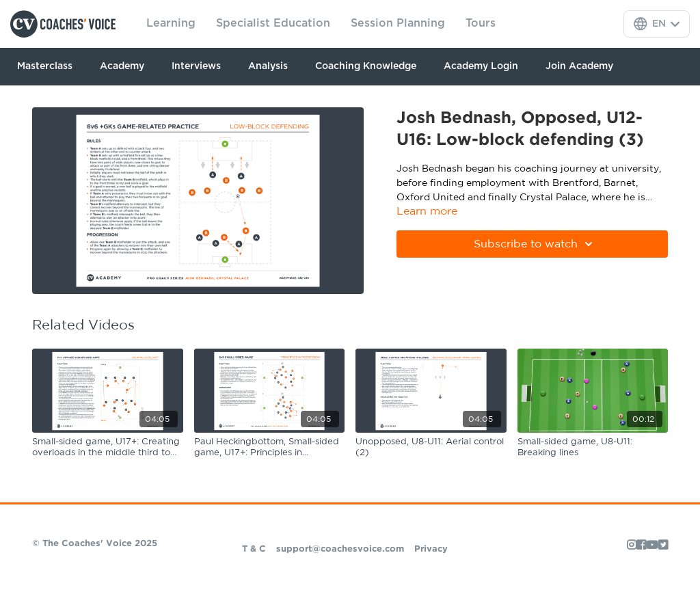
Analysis (268, 66)
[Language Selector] (657, 24)
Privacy (431, 549)
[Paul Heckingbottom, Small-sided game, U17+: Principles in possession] (270, 447)
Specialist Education (273, 23)
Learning (171, 23)
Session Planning (398, 23)
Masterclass (45, 66)
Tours (481, 23)
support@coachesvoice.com (340, 549)
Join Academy (579, 66)
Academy (122, 66)
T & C (254, 549)
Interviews (196, 66)
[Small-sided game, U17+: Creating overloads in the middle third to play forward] (108, 447)
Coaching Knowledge (366, 66)
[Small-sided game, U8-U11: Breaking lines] (593, 447)
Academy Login (481, 66)
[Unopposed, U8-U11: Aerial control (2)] (431, 447)
